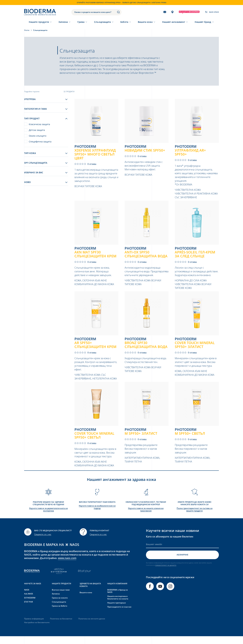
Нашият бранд (203, 22)
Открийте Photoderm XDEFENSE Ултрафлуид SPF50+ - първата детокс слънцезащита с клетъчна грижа (122, 2)
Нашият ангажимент (174, 22)
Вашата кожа (145, 22)
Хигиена (63, 22)
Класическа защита (39, 124)
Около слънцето (38, 136)
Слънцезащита (102, 22)
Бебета (124, 22)
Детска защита (37, 130)
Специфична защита (40, 142)
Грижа (81, 22)
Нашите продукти (39, 22)
